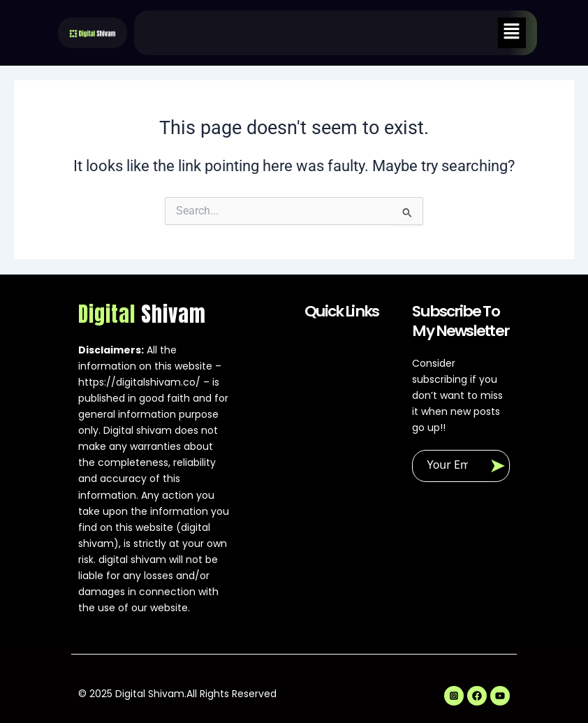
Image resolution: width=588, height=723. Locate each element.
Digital (142, 314)
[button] (512, 33)
